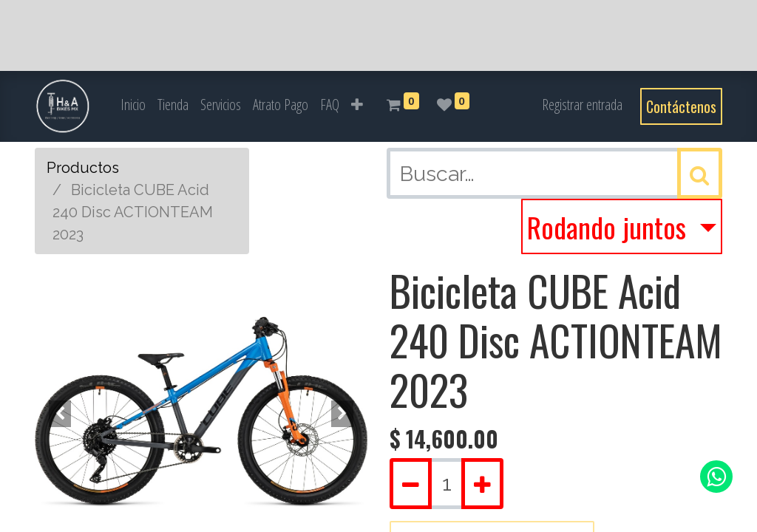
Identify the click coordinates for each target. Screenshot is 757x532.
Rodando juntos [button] (610, 227)
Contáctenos (681, 106)
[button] (357, 105)
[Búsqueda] (700, 173)
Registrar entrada (582, 105)
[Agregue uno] (482, 484)
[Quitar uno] (411, 484)
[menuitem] (133, 105)
